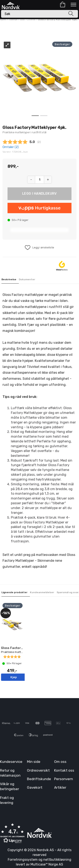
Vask (22, 20)
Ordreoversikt (38, 770)
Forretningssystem (23, 860)
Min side (34, 762)
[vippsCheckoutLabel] (39, 208)
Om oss (60, 762)
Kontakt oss (64, 770)
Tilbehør (13, 20)
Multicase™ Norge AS (47, 864)
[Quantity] (39, 180)
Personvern (64, 779)
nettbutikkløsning (57, 860)
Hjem (3, 20)
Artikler (60, 787)
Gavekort (35, 787)
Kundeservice (11, 762)
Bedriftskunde (39, 779)
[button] (12, 834)
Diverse (31, 20)
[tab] (10, 280)
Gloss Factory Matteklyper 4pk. (58, 20)
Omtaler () (11, 147)
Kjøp (39, 194)
